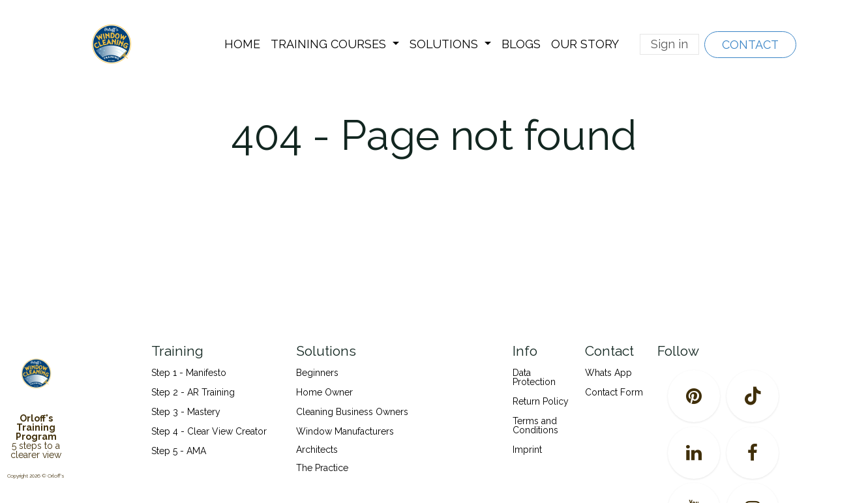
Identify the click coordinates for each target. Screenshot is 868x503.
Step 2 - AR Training (193, 392)
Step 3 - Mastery (186, 412)
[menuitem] (242, 44)
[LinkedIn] (694, 453)
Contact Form (614, 392)
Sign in (669, 44)
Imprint (527, 450)
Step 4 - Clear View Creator (209, 431)
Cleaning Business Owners (352, 412)
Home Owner (324, 392)
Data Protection (534, 377)
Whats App (608, 373)
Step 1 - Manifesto (189, 373)
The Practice (322, 468)
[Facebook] (753, 453)
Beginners (317, 373)
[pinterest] (694, 396)
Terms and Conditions (535, 425)
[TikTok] (753, 396)
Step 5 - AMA (180, 451)
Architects (317, 450)
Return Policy (541, 401)
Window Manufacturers (345, 431)
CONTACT (750, 45)
